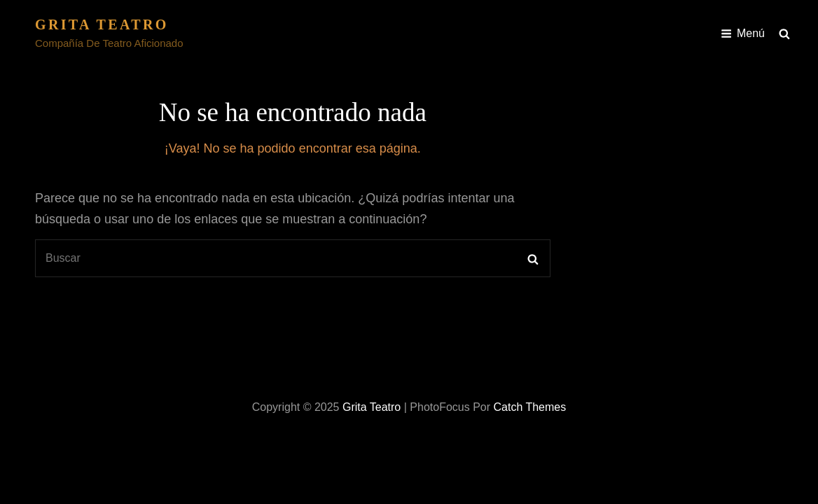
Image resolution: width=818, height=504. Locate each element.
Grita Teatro (102, 24)
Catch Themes (529, 407)
